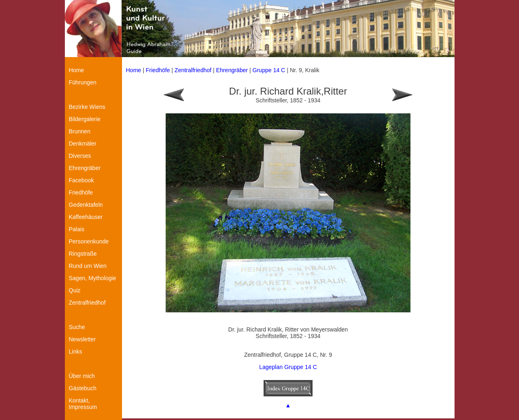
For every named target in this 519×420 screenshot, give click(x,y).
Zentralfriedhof (193, 70)
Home (134, 70)
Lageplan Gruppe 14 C (288, 367)
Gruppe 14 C (270, 70)
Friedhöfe (158, 70)
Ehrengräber (232, 70)
